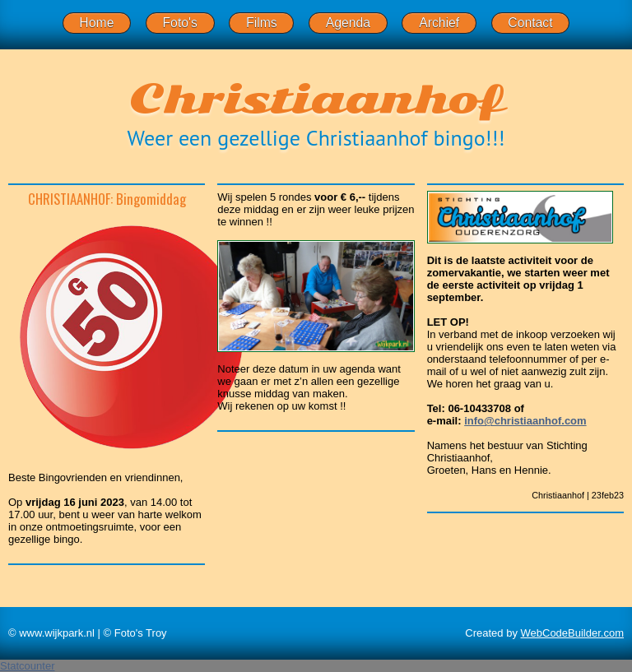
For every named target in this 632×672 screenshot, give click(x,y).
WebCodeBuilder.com (573, 633)
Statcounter (28, 666)
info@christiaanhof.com (525, 421)
